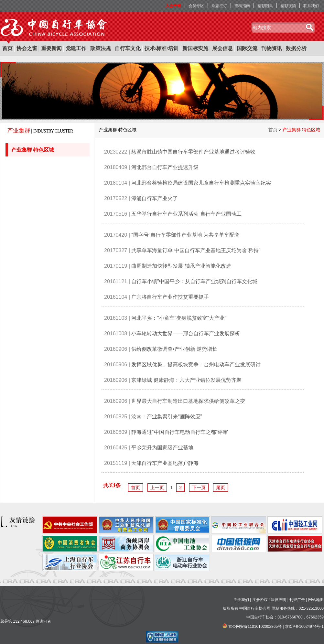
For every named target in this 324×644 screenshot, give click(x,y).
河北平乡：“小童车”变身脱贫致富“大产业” (179, 318)
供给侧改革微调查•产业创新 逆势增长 (174, 349)
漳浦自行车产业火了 (155, 198)
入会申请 (173, 6)
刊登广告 (297, 600)
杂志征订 (219, 6)
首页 (7, 48)
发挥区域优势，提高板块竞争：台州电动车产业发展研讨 (196, 365)
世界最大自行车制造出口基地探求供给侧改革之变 (188, 401)
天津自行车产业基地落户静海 (165, 463)
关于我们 (241, 600)
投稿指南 (242, 6)
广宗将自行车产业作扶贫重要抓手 (170, 297)
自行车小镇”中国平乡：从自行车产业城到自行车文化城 (194, 281)
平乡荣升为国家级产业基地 (162, 448)
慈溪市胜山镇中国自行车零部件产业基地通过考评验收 (193, 152)
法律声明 (278, 600)
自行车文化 (128, 48)
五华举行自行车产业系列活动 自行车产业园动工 (186, 214)
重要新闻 (51, 48)
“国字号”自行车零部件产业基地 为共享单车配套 (185, 235)
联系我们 (311, 6)
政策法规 (101, 48)
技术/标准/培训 (162, 48)
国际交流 (247, 48)
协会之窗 (27, 48)
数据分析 (296, 48)
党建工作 (76, 48)
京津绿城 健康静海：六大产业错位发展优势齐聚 (186, 380)
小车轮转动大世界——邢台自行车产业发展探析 (186, 333)
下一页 (199, 488)
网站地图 (316, 600)
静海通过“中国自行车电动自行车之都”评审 (180, 432)
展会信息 (222, 48)
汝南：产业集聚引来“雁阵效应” (167, 417)
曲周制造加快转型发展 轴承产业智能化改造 (181, 266)
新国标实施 (195, 48)
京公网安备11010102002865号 (255, 627)
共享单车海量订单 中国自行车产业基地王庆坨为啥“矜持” (196, 250)
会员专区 (196, 6)
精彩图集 (265, 6)
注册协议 (260, 600)
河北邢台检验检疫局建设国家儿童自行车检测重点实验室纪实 (201, 183)
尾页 (221, 488)
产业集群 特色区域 (33, 150)
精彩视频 (288, 6)
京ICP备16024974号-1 (304, 627)
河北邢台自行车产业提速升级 (165, 167)
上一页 (157, 488)
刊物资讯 (272, 48)
